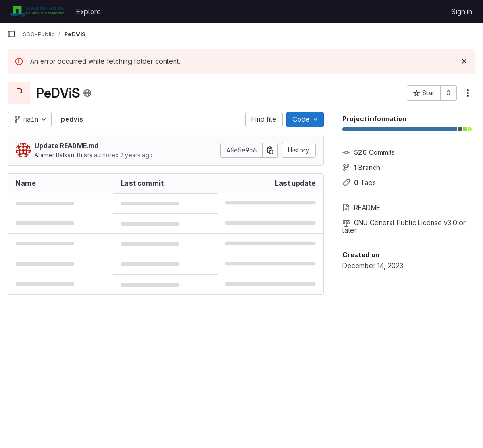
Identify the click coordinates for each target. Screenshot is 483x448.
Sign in (462, 12)
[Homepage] (37, 11)
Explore (89, 12)
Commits (369, 152)
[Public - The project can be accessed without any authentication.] (87, 93)
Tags (359, 182)
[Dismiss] (464, 61)
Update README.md (67, 146)
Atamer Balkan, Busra (63, 155)
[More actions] (468, 93)
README (361, 207)
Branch (361, 167)
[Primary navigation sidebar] (11, 34)
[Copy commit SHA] (270, 150)
